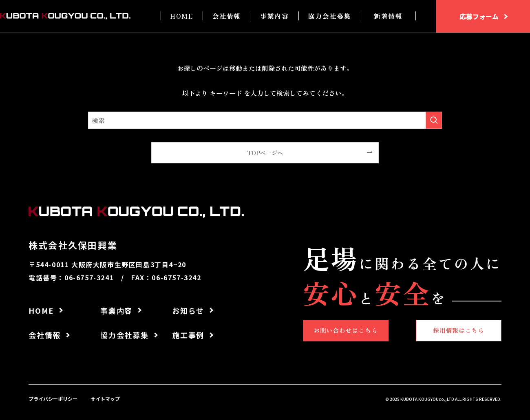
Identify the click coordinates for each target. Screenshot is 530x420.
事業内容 (274, 16)
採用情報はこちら (455, 330)
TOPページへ (265, 153)
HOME (181, 16)
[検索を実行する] (434, 120)
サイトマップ (105, 399)
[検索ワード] (265, 120)
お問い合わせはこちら (349, 330)
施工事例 (188, 335)
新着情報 (388, 16)
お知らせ (188, 310)
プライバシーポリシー (53, 399)
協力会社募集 (329, 16)
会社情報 (227, 16)
